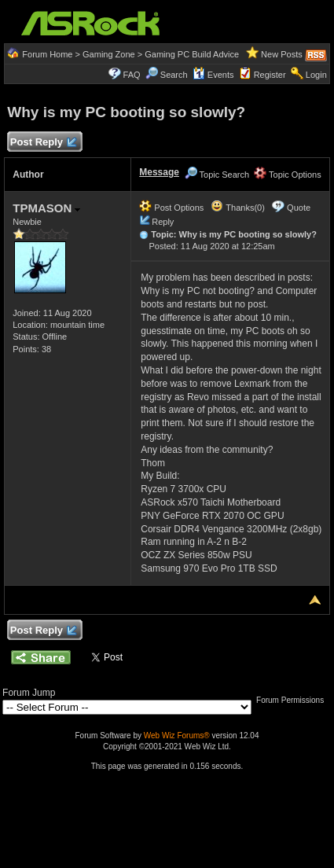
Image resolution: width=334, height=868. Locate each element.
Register (270, 75)
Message (159, 172)
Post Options (171, 208)
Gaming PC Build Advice (192, 54)
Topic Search (217, 175)
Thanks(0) (237, 208)
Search (174, 75)
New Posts (282, 54)
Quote (299, 208)
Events (213, 75)
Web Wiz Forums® (177, 736)
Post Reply (42, 143)
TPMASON (46, 208)
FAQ (132, 75)
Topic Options (288, 175)
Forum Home (47, 54)
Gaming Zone (109, 54)
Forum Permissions (294, 700)
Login (316, 75)
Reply (163, 222)
